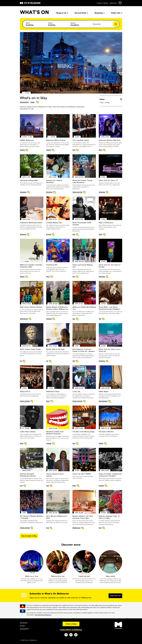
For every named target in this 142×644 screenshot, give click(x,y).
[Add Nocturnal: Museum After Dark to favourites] (104, 150)
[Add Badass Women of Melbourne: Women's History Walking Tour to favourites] (54, 319)
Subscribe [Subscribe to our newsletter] (113, 3)
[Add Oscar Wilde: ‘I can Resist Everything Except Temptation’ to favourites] (103, 319)
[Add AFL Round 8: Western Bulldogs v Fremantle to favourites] (32, 528)
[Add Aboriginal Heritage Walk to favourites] (29, 192)
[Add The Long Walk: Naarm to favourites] (77, 150)
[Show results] (116, 24)
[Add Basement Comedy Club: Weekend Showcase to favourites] (54, 444)
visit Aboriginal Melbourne (43, 615)
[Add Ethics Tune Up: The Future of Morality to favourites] (107, 277)
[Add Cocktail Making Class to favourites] (53, 235)
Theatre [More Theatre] (22, 276)
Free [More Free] (74, 150)
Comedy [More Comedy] (49, 443)
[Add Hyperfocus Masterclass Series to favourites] (28, 235)
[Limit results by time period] (56, 24)
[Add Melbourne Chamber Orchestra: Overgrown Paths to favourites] (27, 277)
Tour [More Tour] (74, 276)
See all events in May (29, 536)
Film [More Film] (74, 234)
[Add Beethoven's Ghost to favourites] (52, 402)
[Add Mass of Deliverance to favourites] (104, 235)
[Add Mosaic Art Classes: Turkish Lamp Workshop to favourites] (84, 192)
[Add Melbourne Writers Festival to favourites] (53, 150)
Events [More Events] (33, 102)
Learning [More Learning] (49, 319)
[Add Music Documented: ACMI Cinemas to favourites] (77, 235)
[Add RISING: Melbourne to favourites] (27, 150)
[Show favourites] (120, 3)
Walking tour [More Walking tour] (24, 319)
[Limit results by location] (79, 24)
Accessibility (24, 629)
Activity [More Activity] (49, 234)
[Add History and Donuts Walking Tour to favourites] (77, 277)
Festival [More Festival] (22, 150)
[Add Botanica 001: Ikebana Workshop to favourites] (55, 192)
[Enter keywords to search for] (101, 25)
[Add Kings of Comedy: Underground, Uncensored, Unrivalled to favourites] (106, 486)
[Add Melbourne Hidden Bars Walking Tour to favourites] (77, 319)
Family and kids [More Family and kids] (77, 192)
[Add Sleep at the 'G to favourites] (32, 402)
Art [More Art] (21, 361)
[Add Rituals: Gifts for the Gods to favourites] (50, 361)
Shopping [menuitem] (99, 13)
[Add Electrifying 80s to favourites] (52, 277)
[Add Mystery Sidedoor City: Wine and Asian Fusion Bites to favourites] (83, 528)
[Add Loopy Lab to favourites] (84, 402)
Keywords (97, 24)
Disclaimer (24, 623)
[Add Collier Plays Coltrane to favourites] (26, 444)
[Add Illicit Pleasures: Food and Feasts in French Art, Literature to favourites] (77, 361)
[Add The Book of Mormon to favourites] (106, 444)
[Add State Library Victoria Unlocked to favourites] (30, 319)
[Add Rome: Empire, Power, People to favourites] (24, 361)
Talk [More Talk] (100, 319)
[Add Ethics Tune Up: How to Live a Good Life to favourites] (107, 361)
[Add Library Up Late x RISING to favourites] (78, 486)
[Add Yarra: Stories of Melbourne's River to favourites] (51, 528)
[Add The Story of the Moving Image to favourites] (77, 444)
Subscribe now (115, 596)
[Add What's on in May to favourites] (38, 102)
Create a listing (102, 3)
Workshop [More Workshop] (49, 192)
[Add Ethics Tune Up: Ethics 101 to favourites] (107, 192)
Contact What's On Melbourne (71, 630)
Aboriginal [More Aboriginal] (23, 192)
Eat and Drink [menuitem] (81, 13)
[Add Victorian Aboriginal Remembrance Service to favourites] (25, 486)
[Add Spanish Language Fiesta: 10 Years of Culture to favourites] (104, 528)
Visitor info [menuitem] (117, 13)
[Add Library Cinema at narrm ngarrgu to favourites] (51, 486)
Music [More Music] (100, 150)
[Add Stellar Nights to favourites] (110, 402)
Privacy (23, 626)
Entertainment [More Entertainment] (24, 102)
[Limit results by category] (34, 24)
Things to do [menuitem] (62, 13)
